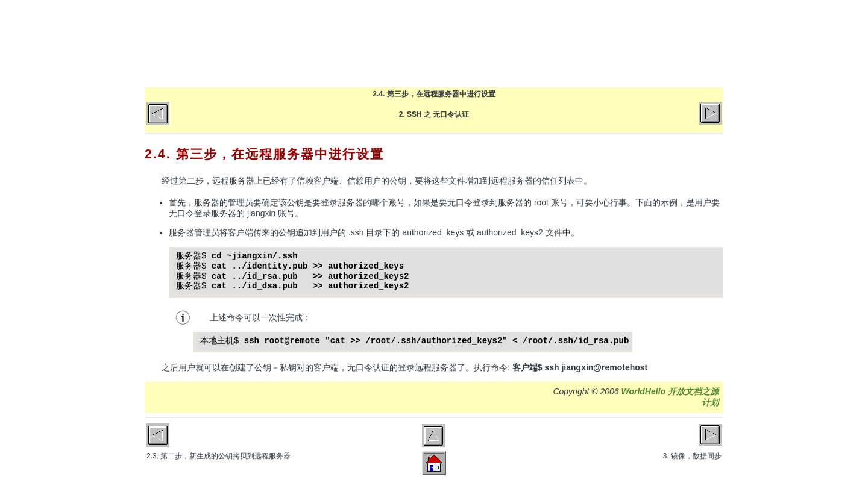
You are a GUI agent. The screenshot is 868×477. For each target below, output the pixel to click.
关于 (607, 43)
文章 (560, 43)
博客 (512, 43)
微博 (703, 43)
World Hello (267, 41)
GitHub (655, 43)
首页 (464, 43)
